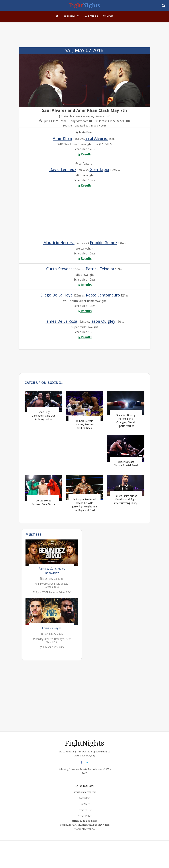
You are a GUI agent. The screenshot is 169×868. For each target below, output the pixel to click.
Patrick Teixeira (100, 269)
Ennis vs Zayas (52, 628)
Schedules (72, 16)
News (108, 16)
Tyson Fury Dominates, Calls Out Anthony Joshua (43, 416)
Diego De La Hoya (57, 295)
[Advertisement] (84, 36)
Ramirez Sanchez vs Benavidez (52, 571)
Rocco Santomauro (103, 295)
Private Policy (85, 816)
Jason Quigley (103, 321)
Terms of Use (85, 810)
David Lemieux (63, 169)
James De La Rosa (61, 321)
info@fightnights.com (84, 792)
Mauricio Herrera (59, 243)
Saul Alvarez (97, 138)
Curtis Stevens (59, 269)
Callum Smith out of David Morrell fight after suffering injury (126, 500)
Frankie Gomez (104, 243)
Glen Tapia (99, 169)
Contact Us (84, 798)
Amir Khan (62, 138)
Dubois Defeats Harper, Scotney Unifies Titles (85, 425)
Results (91, 16)
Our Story (85, 804)
